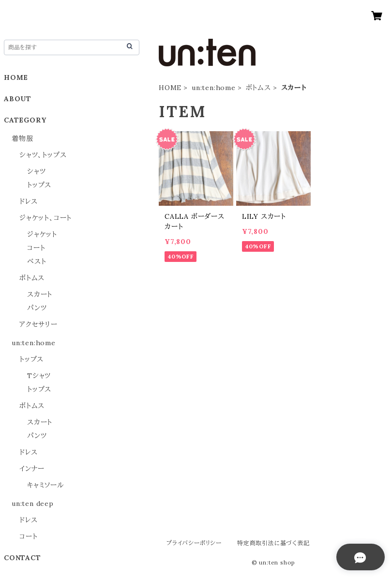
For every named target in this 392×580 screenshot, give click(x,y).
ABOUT (18, 99)
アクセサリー (38, 324)
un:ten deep (33, 504)
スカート (40, 294)
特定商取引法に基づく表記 (273, 543)
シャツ (36, 171)
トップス (39, 185)
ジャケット (42, 234)
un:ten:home (214, 88)
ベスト (37, 261)
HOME (170, 88)
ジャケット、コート (45, 218)
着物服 (22, 138)
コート (36, 248)
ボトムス (258, 88)
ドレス (28, 201)
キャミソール (45, 485)
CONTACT (23, 558)
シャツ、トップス (43, 155)
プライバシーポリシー (194, 543)
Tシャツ (39, 376)
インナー (32, 469)
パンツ (37, 308)
